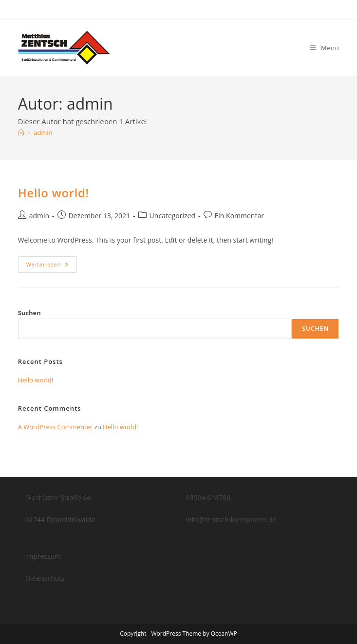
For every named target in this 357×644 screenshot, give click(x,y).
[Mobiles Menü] (325, 48)
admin (43, 133)
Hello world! (54, 193)
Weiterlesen (52, 266)
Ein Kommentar (239, 216)
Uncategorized (172, 216)
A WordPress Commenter (56, 427)
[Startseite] (21, 133)
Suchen (29, 313)
